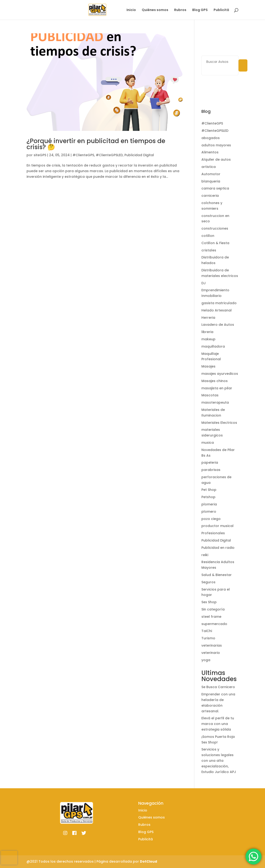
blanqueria (211, 181)
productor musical (217, 526)
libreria (207, 332)
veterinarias (212, 645)
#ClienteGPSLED (109, 155)
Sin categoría (213, 609)
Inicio (131, 10)
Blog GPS (200, 10)
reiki (205, 555)
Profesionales (213, 533)
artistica (209, 167)
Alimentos (210, 152)
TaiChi (207, 631)
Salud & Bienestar (217, 575)
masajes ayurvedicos (220, 374)
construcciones (215, 228)
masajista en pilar (217, 388)
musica (208, 443)
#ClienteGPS (83, 155)
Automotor (211, 174)
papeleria (210, 462)
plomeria (209, 504)
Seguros (208, 582)
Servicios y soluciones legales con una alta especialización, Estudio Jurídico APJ (219, 760)
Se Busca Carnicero (218, 687)
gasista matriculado (219, 303)
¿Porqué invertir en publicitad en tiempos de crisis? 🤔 (96, 144)
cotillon (208, 236)
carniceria (210, 196)
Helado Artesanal (217, 310)
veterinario (211, 653)
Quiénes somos (155, 10)
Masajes (208, 366)
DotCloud (148, 861)
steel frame (211, 617)
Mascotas (210, 395)
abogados (211, 138)
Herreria (208, 318)
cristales (209, 250)
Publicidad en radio (218, 548)
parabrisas (211, 470)
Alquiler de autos (216, 159)
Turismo (208, 638)
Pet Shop (209, 490)
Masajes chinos (215, 381)
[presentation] (9, 858)
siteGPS (40, 155)
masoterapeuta (215, 402)
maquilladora (213, 346)
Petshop (208, 497)
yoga (206, 660)
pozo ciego (211, 519)
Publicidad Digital (139, 155)
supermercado (214, 624)
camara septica (215, 188)
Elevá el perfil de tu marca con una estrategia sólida (218, 724)
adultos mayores (216, 145)
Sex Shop (209, 602)
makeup (208, 339)
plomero (209, 512)
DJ (204, 283)
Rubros (180, 10)
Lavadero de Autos (218, 325)
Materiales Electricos (219, 423)
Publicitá (221, 10)
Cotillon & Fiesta (215, 243)
